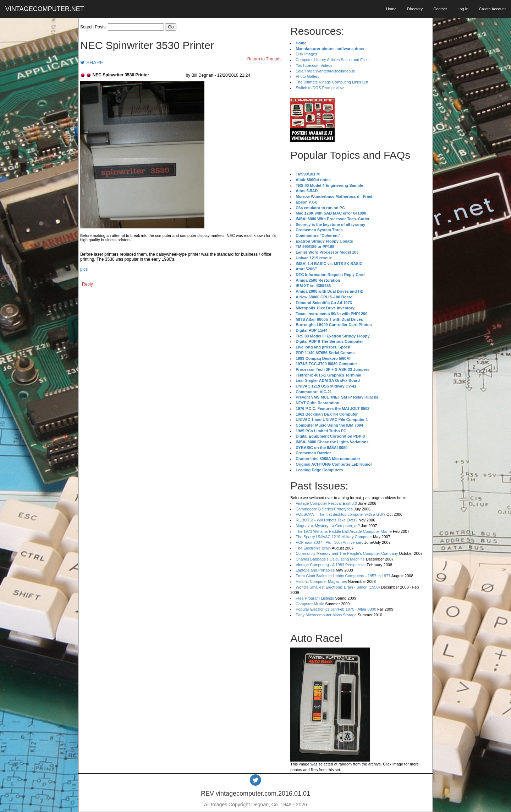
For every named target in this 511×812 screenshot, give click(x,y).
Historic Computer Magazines (321, 581)
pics (84, 269)
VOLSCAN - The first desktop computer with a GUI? (340, 514)
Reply (87, 284)
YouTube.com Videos (314, 65)
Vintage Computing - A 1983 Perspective (331, 565)
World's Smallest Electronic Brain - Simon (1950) (338, 587)
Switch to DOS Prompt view (320, 88)
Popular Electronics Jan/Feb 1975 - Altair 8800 (336, 609)
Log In (463, 9)
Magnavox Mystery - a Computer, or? (328, 526)
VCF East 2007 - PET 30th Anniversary (329, 542)
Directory (415, 9)
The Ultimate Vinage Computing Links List (332, 82)
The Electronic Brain (313, 548)
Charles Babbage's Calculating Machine (330, 559)
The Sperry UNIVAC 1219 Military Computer (334, 537)
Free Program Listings (315, 598)
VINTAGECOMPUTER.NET (45, 9)
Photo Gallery (307, 76)
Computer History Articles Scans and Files (332, 60)
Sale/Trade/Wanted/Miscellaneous (325, 71)
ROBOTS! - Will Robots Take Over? (326, 520)
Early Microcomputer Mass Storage (326, 615)
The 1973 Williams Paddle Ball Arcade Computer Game (344, 531)
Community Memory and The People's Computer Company (347, 553)
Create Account (492, 9)
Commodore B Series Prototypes (324, 509)
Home (391, 9)
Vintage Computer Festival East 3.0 (326, 503)
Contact (440, 9)
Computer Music (310, 604)
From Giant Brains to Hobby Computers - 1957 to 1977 (343, 576)
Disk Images (306, 54)
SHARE (92, 63)
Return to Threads (265, 59)
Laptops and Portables (315, 570)
